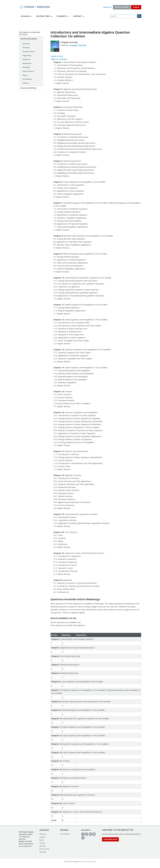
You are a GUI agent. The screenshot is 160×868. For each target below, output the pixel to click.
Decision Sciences (29, 51)
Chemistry (26, 47)
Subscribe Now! (110, 839)
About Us (43, 834)
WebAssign (37, 7)
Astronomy (26, 44)
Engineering (27, 55)
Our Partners (65, 834)
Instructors (43, 16)
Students (61, 16)
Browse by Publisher (29, 88)
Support (77, 16)
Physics (25, 75)
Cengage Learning (78, 45)
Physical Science (28, 71)
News (41, 840)
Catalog (25, 16)
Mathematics (27, 63)
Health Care (27, 59)
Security (42, 846)
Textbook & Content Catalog (30, 33)
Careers (42, 837)
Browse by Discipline (29, 39)
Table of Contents (59, 59)
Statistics (26, 83)
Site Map (43, 852)
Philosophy (26, 67)
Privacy (42, 843)
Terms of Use (57, 56)
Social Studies (27, 79)
